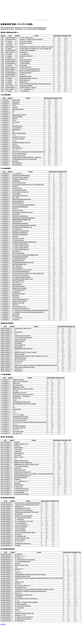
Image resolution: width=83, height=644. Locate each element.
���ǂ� (3, 624)
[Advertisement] (41, 10)
